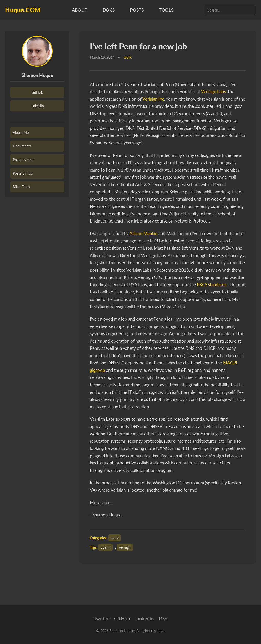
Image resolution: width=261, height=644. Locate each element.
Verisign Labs (213, 92)
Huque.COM (23, 10)
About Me (21, 133)
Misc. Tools (21, 187)
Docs (109, 10)
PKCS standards (212, 285)
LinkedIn (37, 106)
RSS (163, 619)
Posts (137, 10)
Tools (166, 10)
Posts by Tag (23, 173)
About (79, 10)
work (114, 538)
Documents (22, 146)
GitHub (37, 92)
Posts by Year (23, 160)
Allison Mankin (143, 233)
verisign (125, 547)
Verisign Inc (153, 99)
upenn (106, 547)
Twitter (101, 619)
